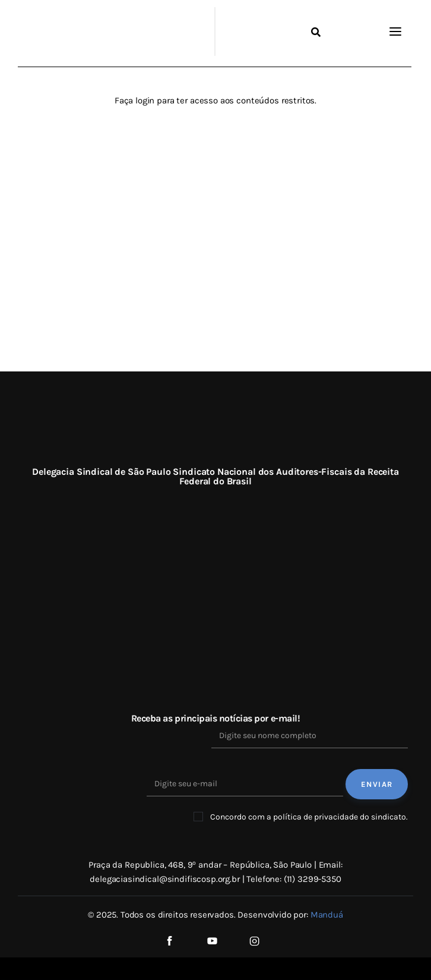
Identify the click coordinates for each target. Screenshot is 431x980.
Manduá (327, 915)
